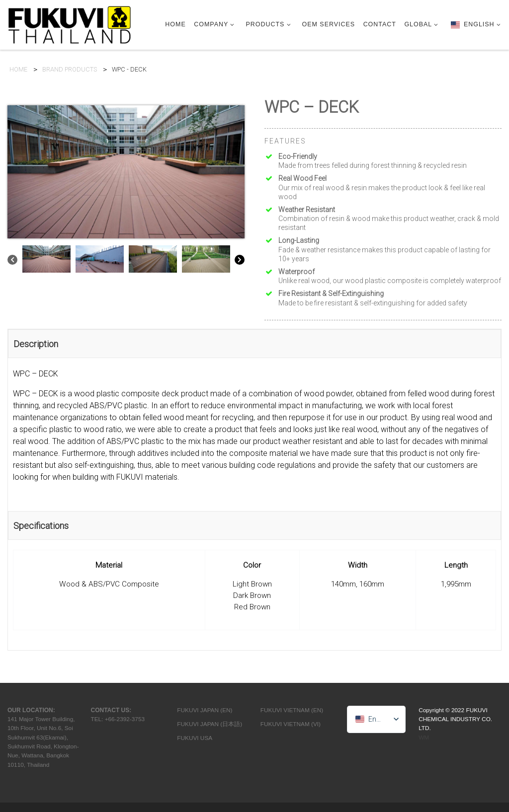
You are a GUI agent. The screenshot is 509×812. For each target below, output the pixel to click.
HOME (18, 70)
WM (424, 738)
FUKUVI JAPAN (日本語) (210, 724)
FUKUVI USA (195, 738)
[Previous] (12, 261)
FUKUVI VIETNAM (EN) (292, 710)
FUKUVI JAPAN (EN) (205, 710)
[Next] (240, 261)
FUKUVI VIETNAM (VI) (291, 724)
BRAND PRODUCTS (70, 70)
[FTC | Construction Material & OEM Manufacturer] (70, 24)
